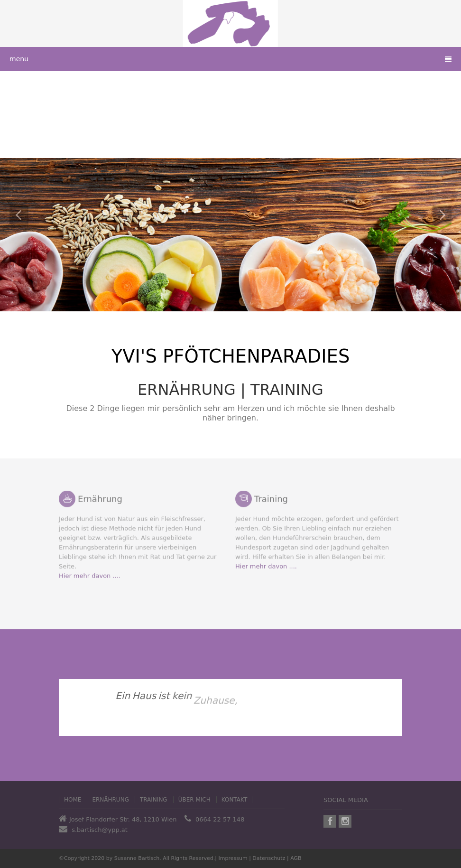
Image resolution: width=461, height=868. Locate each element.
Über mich (194, 800)
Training (154, 800)
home (73, 800)
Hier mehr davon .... (90, 573)
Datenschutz (269, 858)
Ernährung (111, 800)
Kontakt (235, 800)
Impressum (233, 858)
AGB (296, 858)
